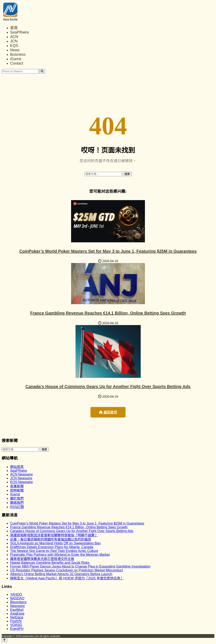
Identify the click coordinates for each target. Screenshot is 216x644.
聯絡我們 (17, 503)
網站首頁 (17, 467)
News (15, 50)
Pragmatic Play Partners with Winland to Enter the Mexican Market (60, 555)
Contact (17, 63)
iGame (16, 59)
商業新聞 (17, 486)
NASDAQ (17, 598)
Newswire (17, 606)
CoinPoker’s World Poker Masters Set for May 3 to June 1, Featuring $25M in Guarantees (108, 251)
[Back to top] (4, 640)
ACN (14, 37)
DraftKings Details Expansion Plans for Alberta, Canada (52, 547)
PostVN (16, 621)
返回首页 (108, 412)
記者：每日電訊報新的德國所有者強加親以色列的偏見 (51, 539)
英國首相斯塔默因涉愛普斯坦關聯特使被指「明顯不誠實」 (54, 535)
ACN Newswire (22, 474)
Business (18, 54)
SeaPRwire (20, 32)
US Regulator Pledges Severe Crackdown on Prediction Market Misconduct (66, 570)
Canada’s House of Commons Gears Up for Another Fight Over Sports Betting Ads (108, 386)
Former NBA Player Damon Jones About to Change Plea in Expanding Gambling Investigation (80, 566)
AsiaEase (17, 613)
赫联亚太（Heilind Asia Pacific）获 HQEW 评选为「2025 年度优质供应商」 (67, 578)
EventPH (17, 629)
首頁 (14, 28)
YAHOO (16, 595)
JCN (14, 41)
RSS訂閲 (17, 507)
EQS (14, 46)
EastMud (17, 610)
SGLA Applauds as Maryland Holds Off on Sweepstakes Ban (55, 543)
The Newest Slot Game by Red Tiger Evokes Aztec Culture (54, 551)
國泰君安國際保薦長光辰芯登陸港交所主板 (42, 559)
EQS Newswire (22, 482)
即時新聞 (17, 490)
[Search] (42, 71)
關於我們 (17, 498)
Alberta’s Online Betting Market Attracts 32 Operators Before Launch (61, 574)
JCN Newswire (21, 478)
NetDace (17, 617)
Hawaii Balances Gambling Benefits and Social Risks (50, 563)
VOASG (16, 625)
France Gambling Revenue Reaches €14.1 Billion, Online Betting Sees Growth (108, 313)
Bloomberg (18, 602)
